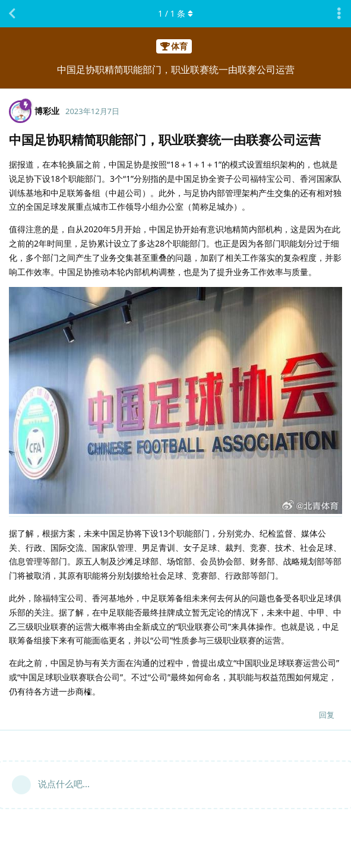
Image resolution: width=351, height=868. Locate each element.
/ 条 (175, 13)
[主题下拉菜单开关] (339, 14)
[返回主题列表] (12, 14)
